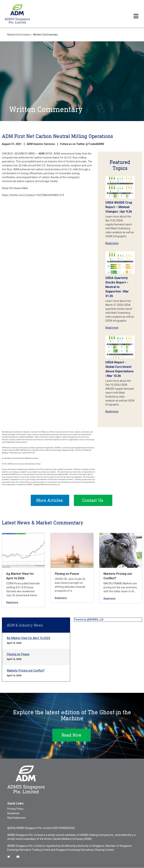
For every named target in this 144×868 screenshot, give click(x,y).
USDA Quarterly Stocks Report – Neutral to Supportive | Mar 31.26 (117, 287)
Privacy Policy (15, 809)
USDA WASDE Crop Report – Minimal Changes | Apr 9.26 (119, 207)
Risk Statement (16, 818)
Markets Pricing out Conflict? (26, 671)
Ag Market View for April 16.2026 (28, 638)
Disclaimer (13, 813)
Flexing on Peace (67, 574)
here (25, 188)
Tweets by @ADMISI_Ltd (89, 620)
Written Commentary (45, 35)
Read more (112, 243)
